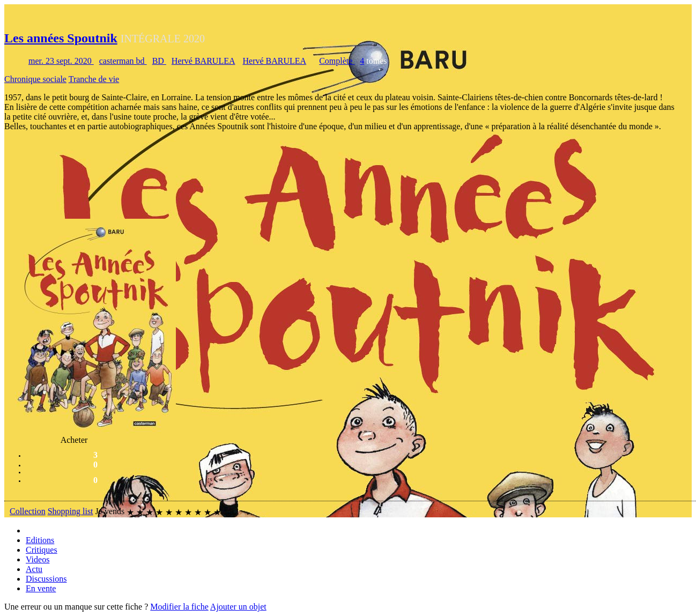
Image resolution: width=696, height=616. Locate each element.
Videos (38, 559)
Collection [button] (28, 511)
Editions (40, 540)
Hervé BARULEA (203, 61)
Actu (34, 569)
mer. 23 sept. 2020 (61, 61)
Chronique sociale (35, 79)
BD (159, 61)
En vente (41, 588)
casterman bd (123, 61)
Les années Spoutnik (61, 38)
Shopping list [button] (71, 511)
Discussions (46, 579)
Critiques (42, 550)
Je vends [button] (110, 511)
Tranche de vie (94, 79)
